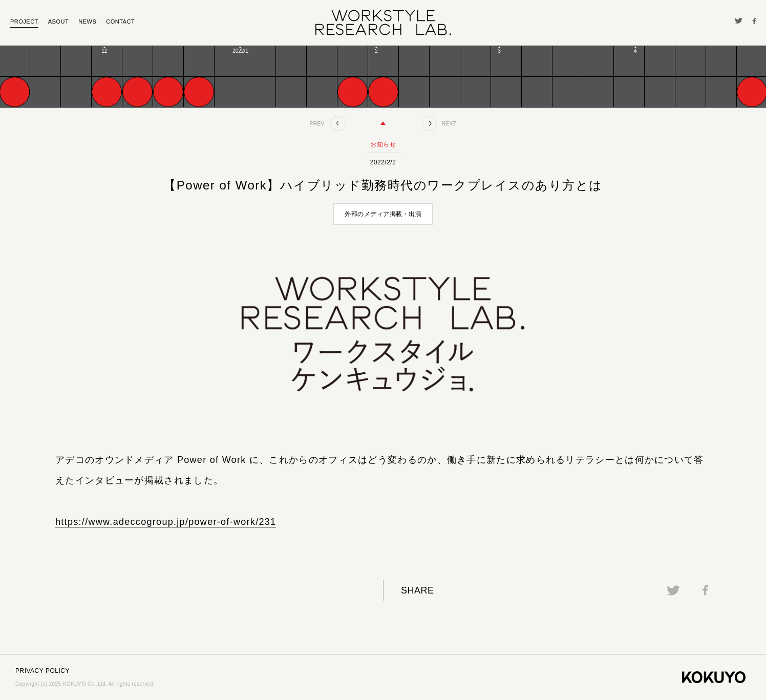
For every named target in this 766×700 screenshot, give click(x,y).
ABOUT (58, 22)
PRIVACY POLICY (42, 671)
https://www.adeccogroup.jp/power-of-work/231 (166, 522)
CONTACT (120, 22)
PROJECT (24, 22)
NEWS (87, 22)
